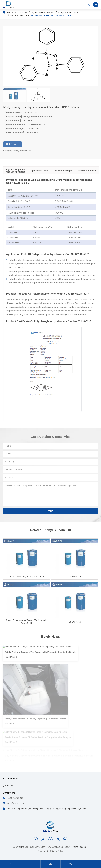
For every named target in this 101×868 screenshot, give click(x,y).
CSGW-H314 (75, 578)
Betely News (50, 635)
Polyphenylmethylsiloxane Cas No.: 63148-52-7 (52, 16)
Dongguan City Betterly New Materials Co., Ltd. (47, 847)
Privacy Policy (57, 851)
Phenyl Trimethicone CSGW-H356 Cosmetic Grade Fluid (26, 623)
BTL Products (22, 13)
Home (10, 13)
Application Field (41, 171)
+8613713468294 (15, 798)
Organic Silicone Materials (43, 13)
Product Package (65, 171)
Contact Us (9, 793)
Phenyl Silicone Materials (69, 13)
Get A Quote (14, 144)
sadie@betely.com (15, 803)
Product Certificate (89, 171)
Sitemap (42, 851)
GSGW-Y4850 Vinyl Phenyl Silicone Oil (26, 578)
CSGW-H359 (75, 623)
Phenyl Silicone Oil (18, 16)
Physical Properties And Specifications (17, 171)
